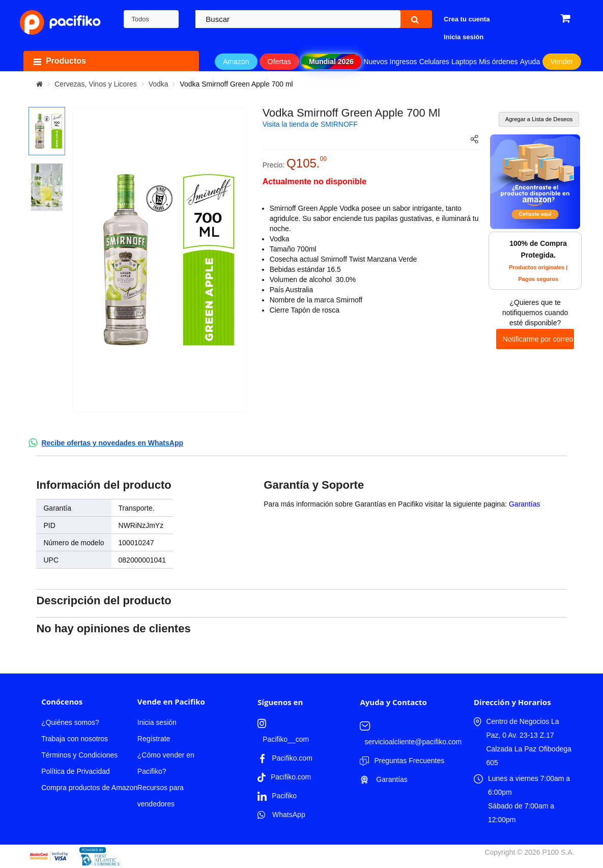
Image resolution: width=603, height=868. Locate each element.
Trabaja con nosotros (75, 739)
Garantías (524, 504)
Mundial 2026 (331, 62)
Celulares (434, 62)
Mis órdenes (498, 62)
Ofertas (279, 62)
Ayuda (530, 62)
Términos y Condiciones (79, 755)
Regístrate (154, 739)
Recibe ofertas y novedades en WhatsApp (112, 443)
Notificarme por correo (538, 339)
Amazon (236, 62)
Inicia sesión (157, 722)
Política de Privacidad (76, 771)
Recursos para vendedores (161, 796)
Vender (562, 62)
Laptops (464, 62)
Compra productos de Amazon (89, 788)
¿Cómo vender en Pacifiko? (166, 763)
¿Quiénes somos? (70, 722)
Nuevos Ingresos (390, 62)
